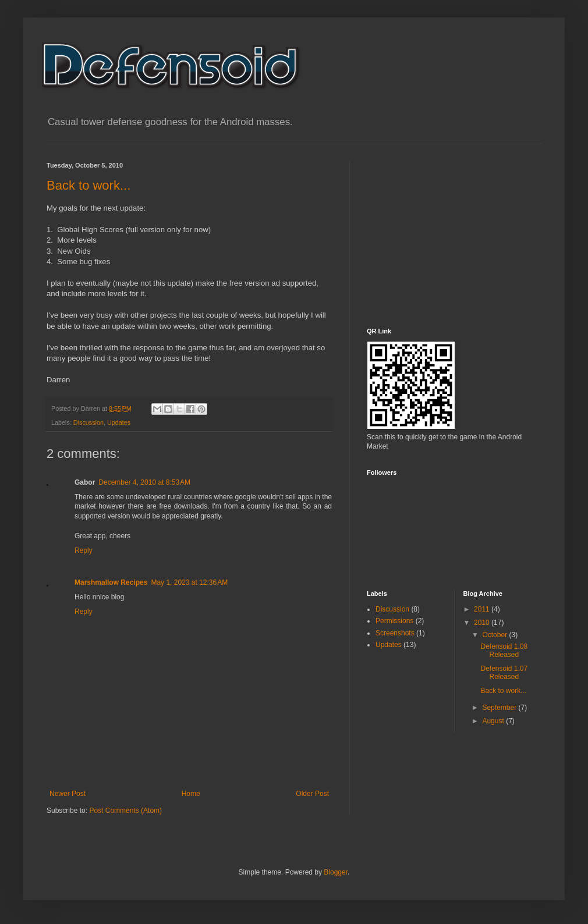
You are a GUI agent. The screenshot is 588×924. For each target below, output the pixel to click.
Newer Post (68, 794)
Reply (84, 550)
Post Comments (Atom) (125, 811)
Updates (119, 422)
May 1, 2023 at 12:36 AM (189, 582)
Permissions (394, 621)
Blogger (336, 872)
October (495, 635)
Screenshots (395, 633)
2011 (483, 609)
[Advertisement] (444, 234)
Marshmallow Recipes (111, 582)
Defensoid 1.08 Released (504, 651)
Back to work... (88, 185)
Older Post (312, 794)
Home (191, 794)
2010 (483, 623)
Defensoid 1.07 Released (504, 673)
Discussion (88, 422)
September (500, 708)
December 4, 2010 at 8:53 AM (144, 482)
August (494, 721)
